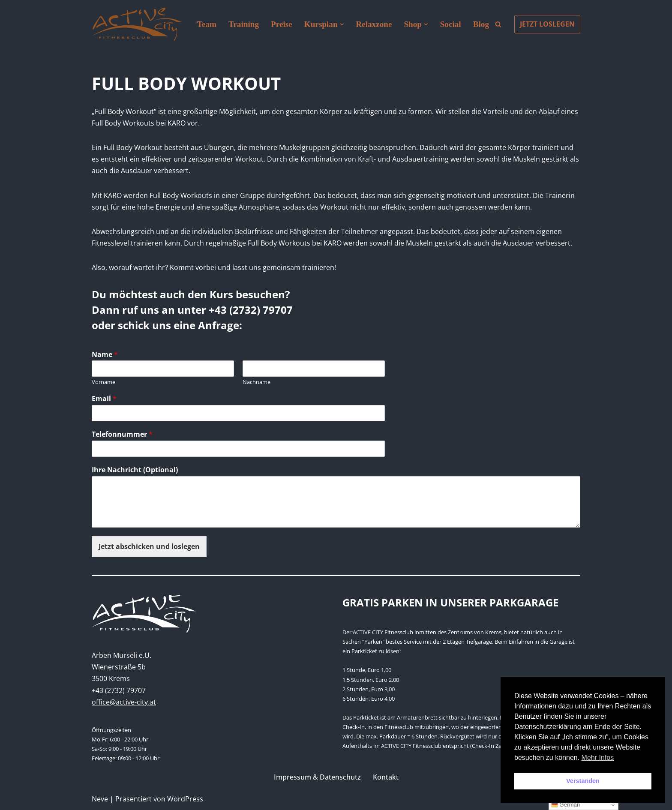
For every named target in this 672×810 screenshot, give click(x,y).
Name (105, 355)
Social (451, 24)
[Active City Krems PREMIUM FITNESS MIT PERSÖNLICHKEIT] (137, 24)
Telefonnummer (122, 434)
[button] (342, 24)
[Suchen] (498, 24)
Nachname (256, 382)
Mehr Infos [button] (598, 757)
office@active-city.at (124, 702)
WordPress (185, 799)
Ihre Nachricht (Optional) (135, 470)
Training (244, 24)
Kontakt (386, 777)
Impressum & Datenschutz (317, 777)
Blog (481, 24)
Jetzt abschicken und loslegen (149, 546)
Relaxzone (374, 24)
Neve (100, 799)
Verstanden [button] (583, 781)
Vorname (103, 382)
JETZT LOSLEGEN (547, 24)
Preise (282, 24)
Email (104, 399)
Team (207, 24)
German (566, 805)
